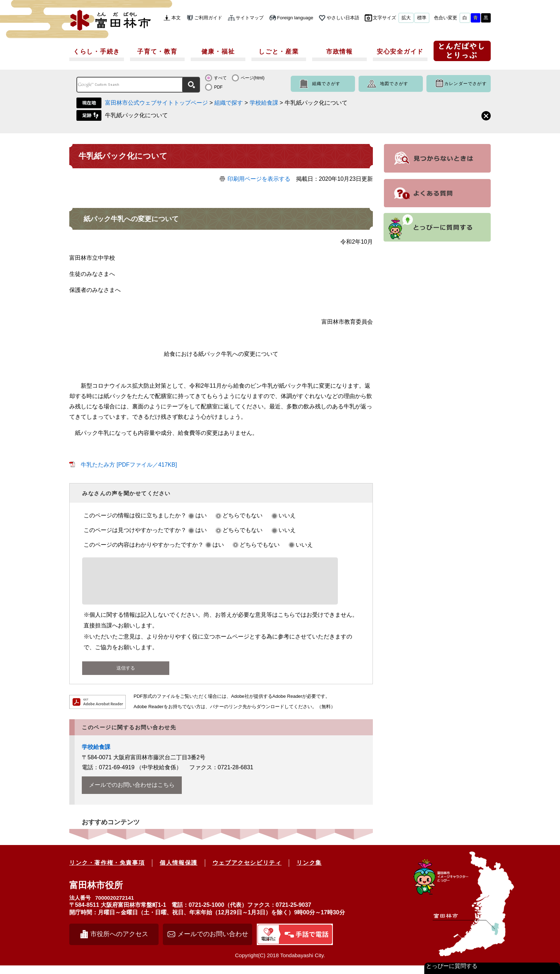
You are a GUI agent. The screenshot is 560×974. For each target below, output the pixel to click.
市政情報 (339, 52)
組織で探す (229, 103)
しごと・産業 (279, 52)
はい (201, 515)
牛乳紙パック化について (136, 115)
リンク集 (309, 871)
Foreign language (295, 18)
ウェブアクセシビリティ (247, 871)
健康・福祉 (218, 52)
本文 (176, 18)
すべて (220, 78)
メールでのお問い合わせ (213, 943)
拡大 (406, 18)
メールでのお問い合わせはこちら (132, 793)
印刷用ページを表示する (259, 179)
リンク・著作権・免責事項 (107, 871)
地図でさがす (394, 84)
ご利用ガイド (208, 18)
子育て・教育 (157, 52)
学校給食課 (264, 103)
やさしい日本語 (343, 18)
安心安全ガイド (400, 52)
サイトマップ (250, 18)
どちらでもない (242, 515)
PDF (218, 87)
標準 (422, 18)
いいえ (287, 515)
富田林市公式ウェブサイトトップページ (156, 103)
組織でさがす (326, 84)
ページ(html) (253, 78)
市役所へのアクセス (119, 943)
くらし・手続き (97, 52)
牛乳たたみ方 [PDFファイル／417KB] (129, 465)
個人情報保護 (179, 871)
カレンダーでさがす (466, 84)
